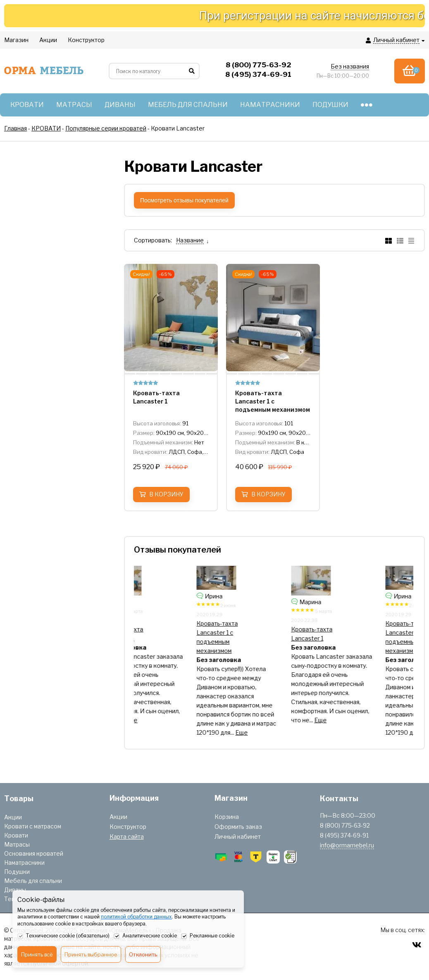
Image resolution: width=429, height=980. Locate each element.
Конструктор (128, 827)
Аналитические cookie (145, 936)
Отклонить (143, 954)
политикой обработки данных (136, 917)
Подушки (17, 872)
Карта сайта (127, 836)
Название (190, 240)
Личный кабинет (238, 836)
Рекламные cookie (208, 936)
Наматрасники (24, 863)
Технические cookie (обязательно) (63, 936)
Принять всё (37, 954)
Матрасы (17, 844)
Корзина (227, 817)
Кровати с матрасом (33, 826)
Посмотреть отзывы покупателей (184, 200)
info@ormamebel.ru (347, 845)
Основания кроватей (34, 853)
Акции (13, 817)
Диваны (15, 890)
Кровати (16, 835)
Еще (168, 720)
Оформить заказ (238, 827)
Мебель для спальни (33, 881)
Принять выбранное (91, 954)
